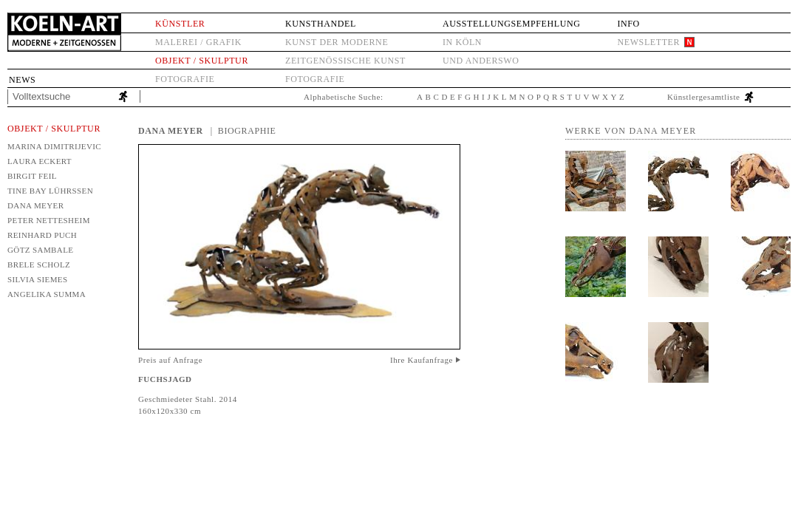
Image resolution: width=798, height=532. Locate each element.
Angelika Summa (47, 294)
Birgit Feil (32, 176)
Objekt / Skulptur (202, 61)
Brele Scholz (39, 265)
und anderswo (481, 61)
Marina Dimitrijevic (54, 146)
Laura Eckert (40, 161)
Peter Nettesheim (49, 220)
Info (628, 24)
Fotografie (185, 79)
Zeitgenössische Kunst (345, 61)
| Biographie (243, 131)
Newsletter (648, 42)
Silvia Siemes (38, 279)
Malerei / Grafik (198, 42)
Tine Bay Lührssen (50, 191)
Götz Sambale (40, 250)
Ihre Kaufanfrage (422, 360)
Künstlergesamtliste (704, 97)
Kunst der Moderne (337, 42)
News (22, 80)
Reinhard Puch (42, 235)
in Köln (462, 42)
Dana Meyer (35, 205)
